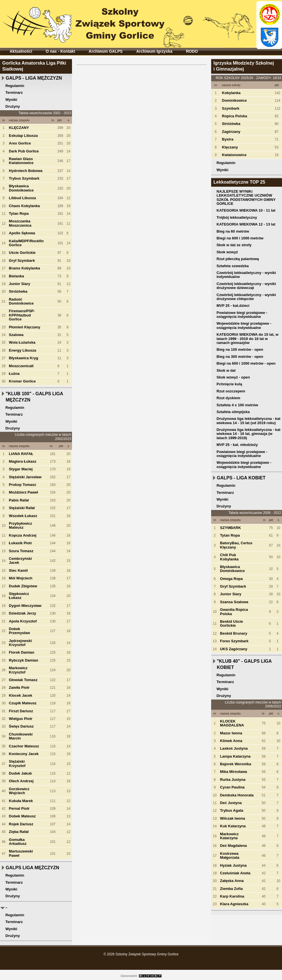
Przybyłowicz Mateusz (20, 525)
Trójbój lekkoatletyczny (237, 217)
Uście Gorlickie (22, 253)
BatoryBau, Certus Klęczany (236, 545)
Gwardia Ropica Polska (234, 612)
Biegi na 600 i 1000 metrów (240, 238)
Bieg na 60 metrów (233, 231)
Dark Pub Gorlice (24, 151)
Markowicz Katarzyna (229, 836)
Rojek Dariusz (21, 824)
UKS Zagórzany (234, 649)
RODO (192, 51)
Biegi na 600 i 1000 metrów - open (246, 363)
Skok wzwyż (227, 252)
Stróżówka (18, 291)
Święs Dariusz (21, 726)
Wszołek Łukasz (23, 516)
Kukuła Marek (21, 801)
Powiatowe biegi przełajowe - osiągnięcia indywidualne (242, 315)
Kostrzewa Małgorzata (230, 855)
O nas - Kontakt (60, 51)
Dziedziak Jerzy (22, 613)
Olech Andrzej (21, 781)
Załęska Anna (232, 881)
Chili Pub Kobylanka (229, 557)
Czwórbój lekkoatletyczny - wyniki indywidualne (246, 275)
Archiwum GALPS (106, 51)
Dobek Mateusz (22, 816)
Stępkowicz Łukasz (19, 596)
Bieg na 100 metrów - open (240, 349)
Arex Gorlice (20, 143)
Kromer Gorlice (22, 381)
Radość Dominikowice (21, 301)
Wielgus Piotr (21, 719)
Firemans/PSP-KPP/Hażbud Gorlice (22, 315)
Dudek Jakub (20, 773)
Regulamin (15, 86)
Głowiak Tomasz (23, 680)
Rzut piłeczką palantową (238, 259)
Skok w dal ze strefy (234, 245)
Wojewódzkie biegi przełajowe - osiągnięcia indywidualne (244, 325)
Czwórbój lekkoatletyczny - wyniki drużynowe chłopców (246, 297)
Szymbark (231, 108)
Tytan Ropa (19, 213)
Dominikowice (234, 100)
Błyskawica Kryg (23, 358)
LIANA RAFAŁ (21, 454)
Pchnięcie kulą (229, 384)
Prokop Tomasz (22, 485)
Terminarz (14, 93)
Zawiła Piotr (19, 687)
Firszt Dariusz (21, 711)
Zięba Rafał (19, 832)
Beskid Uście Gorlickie (231, 623)
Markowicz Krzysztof (18, 670)
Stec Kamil (18, 570)
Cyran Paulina (232, 787)
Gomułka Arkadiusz (18, 842)
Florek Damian (22, 652)
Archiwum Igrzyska (154, 51)
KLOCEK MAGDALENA (232, 723)
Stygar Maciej (21, 469)
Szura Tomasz (21, 551)
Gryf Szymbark (22, 261)
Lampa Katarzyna (235, 756)
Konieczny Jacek (24, 754)
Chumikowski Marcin (21, 736)
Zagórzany (231, 132)
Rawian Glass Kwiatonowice (21, 161)
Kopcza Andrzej (23, 535)
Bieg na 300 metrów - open (240, 357)
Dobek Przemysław (19, 631)
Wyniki (11, 100)
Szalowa (16, 335)
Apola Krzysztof (23, 621)
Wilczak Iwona (232, 818)
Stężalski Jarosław (25, 477)
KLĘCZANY (19, 128)
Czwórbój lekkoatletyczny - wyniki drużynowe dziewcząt (246, 286)
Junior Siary (19, 284)
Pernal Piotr (19, 808)
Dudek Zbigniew (23, 586)
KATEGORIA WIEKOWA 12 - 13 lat (246, 224)
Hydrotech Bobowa (26, 171)
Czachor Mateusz (24, 746)
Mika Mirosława (233, 772)
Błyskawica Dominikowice (21, 188)
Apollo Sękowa (22, 233)
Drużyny (13, 106)
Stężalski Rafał (22, 508)
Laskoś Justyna (234, 748)
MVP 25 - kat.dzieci (233, 306)
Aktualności (21, 51)
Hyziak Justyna (233, 865)
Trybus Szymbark (24, 178)
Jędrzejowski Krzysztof (20, 643)
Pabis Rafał (19, 500)
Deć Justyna (231, 803)
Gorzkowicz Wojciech (19, 791)
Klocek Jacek (20, 695)
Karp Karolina (232, 896)
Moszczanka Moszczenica (20, 223)
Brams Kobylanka (24, 268)
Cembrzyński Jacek (20, 561)
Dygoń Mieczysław (25, 606)
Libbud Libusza (22, 198)
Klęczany (230, 147)
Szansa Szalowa (234, 602)
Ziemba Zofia (231, 889)
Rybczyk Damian (23, 660)
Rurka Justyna (233, 780)
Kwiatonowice (234, 155)
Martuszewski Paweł (21, 853)
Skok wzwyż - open (233, 377)
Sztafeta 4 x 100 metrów (237, 405)
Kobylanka (231, 93)
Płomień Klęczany (25, 327)
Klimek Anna (231, 741)
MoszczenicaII (21, 366)
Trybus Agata (232, 810)
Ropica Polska (235, 116)
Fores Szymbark (234, 641)
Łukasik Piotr (20, 543)
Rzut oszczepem (231, 391)
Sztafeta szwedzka (233, 266)
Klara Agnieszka (234, 904)
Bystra (228, 139)
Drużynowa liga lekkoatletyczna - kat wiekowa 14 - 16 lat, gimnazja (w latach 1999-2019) (248, 434)
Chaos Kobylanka (24, 206)
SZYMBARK (230, 528)
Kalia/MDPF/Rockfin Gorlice (26, 243)
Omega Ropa (231, 579)
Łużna (14, 374)
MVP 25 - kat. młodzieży (237, 445)
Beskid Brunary (234, 633)
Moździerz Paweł (23, 492)
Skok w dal (226, 370)
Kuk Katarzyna (233, 826)
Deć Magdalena (233, 846)
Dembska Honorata (237, 795)
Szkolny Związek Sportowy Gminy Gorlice (85, 22)
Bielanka (16, 276)
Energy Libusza (22, 350)
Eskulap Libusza (23, 136)
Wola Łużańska (22, 342)
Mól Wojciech (21, 578)
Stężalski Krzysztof (17, 763)
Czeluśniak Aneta (235, 873)
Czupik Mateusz (23, 703)
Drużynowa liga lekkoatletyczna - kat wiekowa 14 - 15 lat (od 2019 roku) (248, 421)
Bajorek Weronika (236, 764)
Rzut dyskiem (228, 398)
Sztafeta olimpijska (233, 412)
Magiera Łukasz (23, 461)
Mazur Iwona (231, 733)
